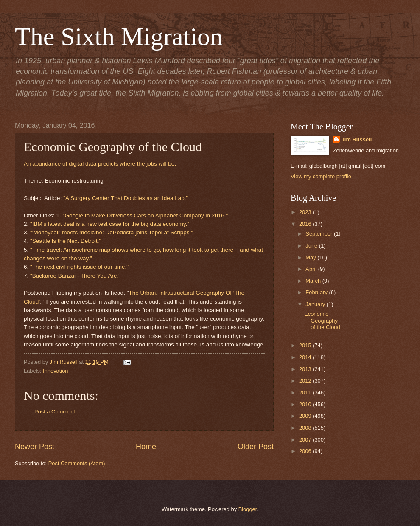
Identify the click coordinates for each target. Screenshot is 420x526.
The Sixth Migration (119, 37)
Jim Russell (357, 139)
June (312, 246)
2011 (306, 392)
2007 (306, 440)
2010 (306, 404)
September (320, 234)
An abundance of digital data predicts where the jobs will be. (100, 164)
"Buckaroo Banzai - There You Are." (75, 276)
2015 (306, 345)
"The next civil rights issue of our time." (79, 267)
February (317, 292)
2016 (306, 224)
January (316, 304)
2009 (306, 416)
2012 (306, 381)
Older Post (256, 447)
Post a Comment (55, 412)
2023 (306, 212)
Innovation (55, 371)
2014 (306, 357)
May (311, 257)
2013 (306, 369)
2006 (306, 451)
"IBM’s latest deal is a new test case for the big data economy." (110, 224)
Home (146, 447)
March (314, 281)
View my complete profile (321, 176)
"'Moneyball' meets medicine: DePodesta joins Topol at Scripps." (112, 232)
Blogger (248, 509)
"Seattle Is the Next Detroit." (66, 241)
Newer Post (35, 447)
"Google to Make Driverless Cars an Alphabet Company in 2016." (146, 215)
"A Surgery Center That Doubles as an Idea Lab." (126, 198)
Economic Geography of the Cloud (322, 321)
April (312, 269)
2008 (306, 428)
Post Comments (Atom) (77, 463)
